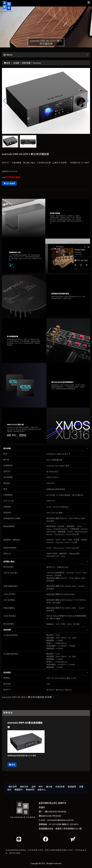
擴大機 (49, 787)
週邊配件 (19, 790)
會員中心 (42, 790)
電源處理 (72, 787)
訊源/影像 (60, 787)
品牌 (33, 787)
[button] (87, 101)
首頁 (7, 63)
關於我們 (13, 787)
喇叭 (41, 787)
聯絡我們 (30, 790)
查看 (12, 765)
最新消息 (24, 787)
